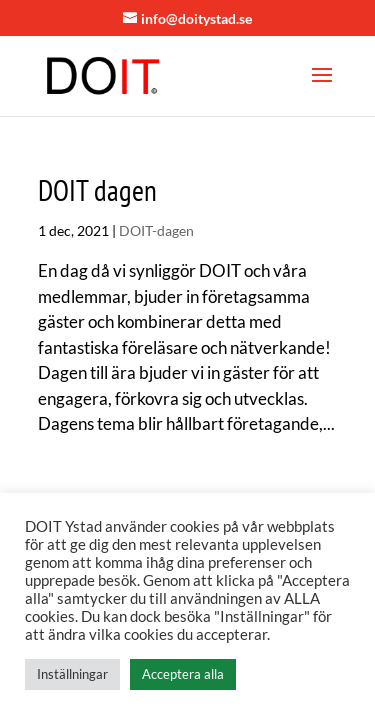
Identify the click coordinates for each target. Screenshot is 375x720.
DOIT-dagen (156, 230)
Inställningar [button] (72, 674)
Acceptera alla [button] (183, 674)
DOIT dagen (97, 190)
